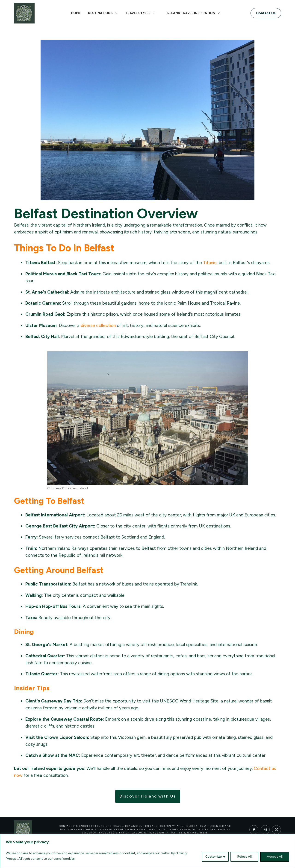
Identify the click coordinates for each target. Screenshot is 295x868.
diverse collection (98, 325)
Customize (214, 857)
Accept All (275, 857)
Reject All (244, 857)
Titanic (210, 263)
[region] (147, 851)
